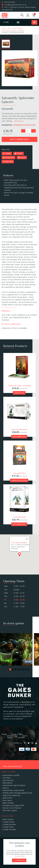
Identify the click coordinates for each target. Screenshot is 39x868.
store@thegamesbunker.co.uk (15, 5)
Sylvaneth (21, 30)
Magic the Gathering (11, 795)
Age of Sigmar (18, 28)
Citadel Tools (8, 827)
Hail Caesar (8, 800)
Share (7, 154)
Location (21, 738)
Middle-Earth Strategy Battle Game (18, 793)
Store (9, 28)
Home (4, 28)
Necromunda (8, 780)
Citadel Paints (9, 822)
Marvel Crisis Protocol (12, 808)
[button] (10, 669)
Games (10, 738)
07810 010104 (10, 2)
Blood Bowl (8, 783)
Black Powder (8, 803)
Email (22, 158)
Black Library (8, 819)
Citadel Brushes (9, 824)
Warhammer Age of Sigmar (14, 785)
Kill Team (7, 778)
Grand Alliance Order (9, 30)
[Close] (27, 541)
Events (25, 736)
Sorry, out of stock (19, 480)
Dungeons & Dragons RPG (14, 805)
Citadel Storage (9, 829)
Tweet (19, 154)
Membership (12, 736)
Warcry (6, 788)
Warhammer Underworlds (14, 790)
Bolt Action (8, 798)
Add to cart (19, 393)
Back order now (19, 139)
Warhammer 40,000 (11, 775)
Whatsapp (9, 158)
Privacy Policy (20, 856)
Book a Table (17, 734)
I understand (19, 860)
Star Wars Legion (10, 810)
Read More (19, 121)
